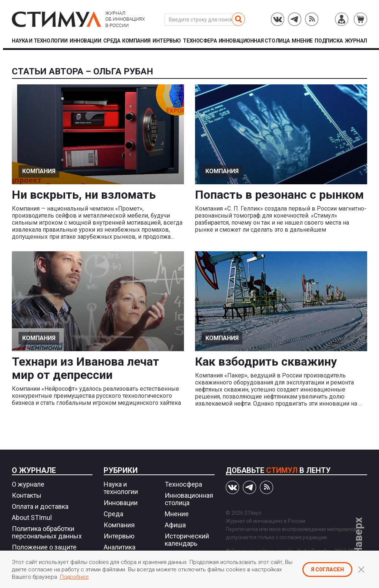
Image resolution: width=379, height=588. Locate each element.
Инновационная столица (254, 41)
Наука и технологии (40, 41)
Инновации (85, 41)
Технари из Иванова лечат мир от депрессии (85, 368)
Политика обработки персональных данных (47, 532)
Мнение (302, 41)
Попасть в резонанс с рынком (279, 195)
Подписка (329, 41)
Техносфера (200, 41)
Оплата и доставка (40, 506)
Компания (136, 41)
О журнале (34, 470)
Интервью (167, 41)
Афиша (175, 525)
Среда (112, 41)
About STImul (32, 518)
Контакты (27, 495)
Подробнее (74, 577)
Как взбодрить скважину (266, 362)
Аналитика (120, 547)
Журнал (356, 41)
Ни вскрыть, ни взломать (84, 195)
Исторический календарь (187, 540)
